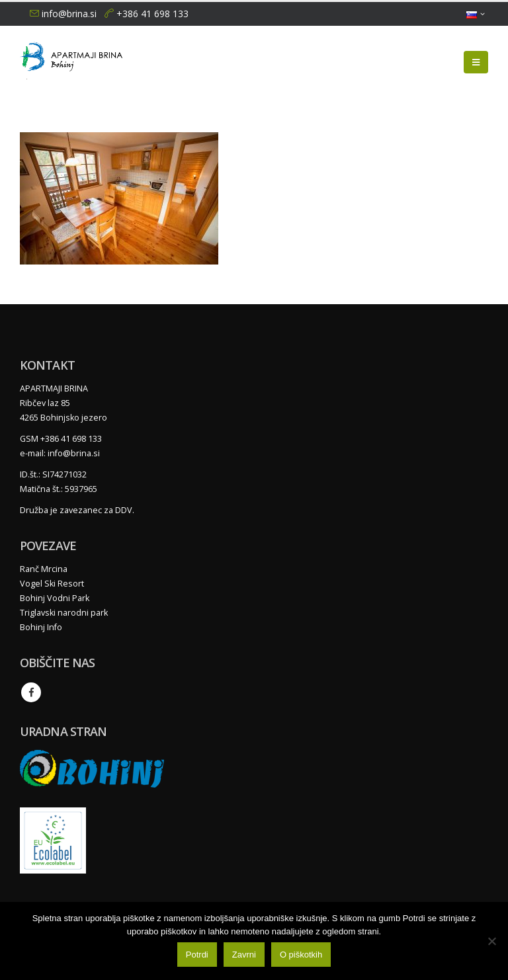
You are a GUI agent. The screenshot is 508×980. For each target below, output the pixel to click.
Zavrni (244, 955)
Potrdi (197, 955)
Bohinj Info (41, 627)
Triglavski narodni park (64, 613)
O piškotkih (301, 955)
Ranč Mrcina (44, 569)
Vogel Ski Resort (52, 584)
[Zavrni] (491, 941)
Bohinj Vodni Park (55, 598)
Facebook (31, 692)
